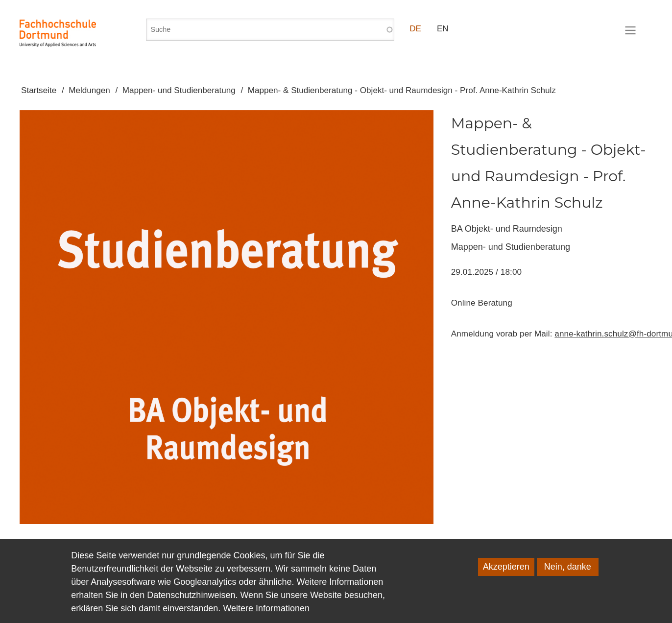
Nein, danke (568, 573)
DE (415, 29)
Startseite (39, 90)
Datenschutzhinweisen (191, 601)
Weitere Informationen (266, 614)
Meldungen (89, 90)
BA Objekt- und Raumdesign (507, 229)
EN (443, 29)
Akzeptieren (506, 573)
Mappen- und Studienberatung (179, 90)
